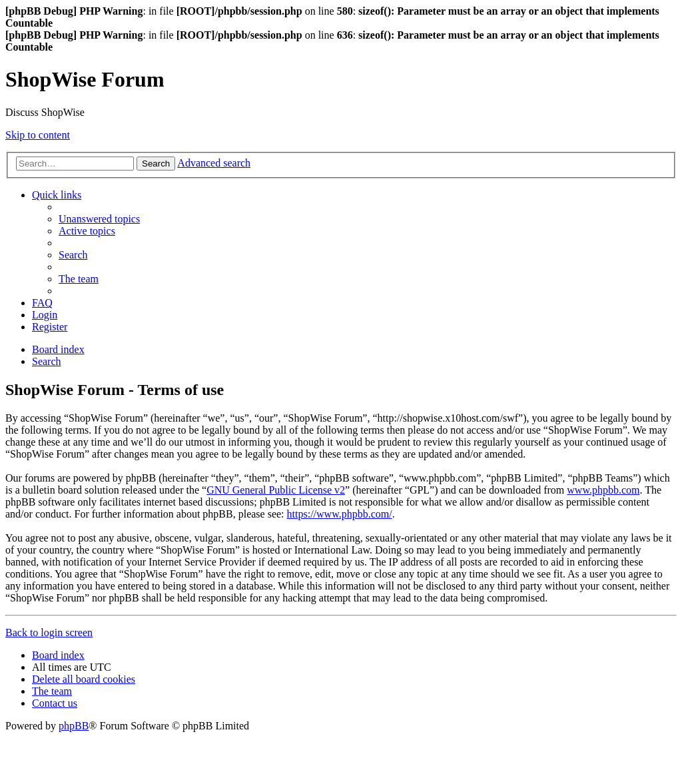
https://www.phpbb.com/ (340, 514)
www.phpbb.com (603, 490)
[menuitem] (99, 219)
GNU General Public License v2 (276, 490)
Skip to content (38, 135)
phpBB (74, 726)
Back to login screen (49, 632)
